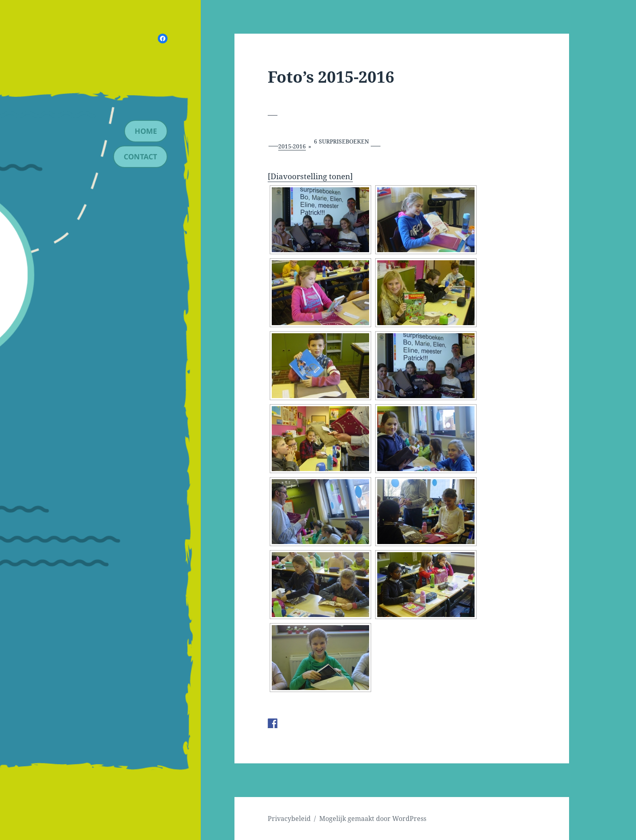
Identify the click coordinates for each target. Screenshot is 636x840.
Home (146, 131)
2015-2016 (292, 146)
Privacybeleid (289, 819)
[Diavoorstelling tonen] (310, 176)
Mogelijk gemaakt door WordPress (373, 819)
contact (140, 156)
